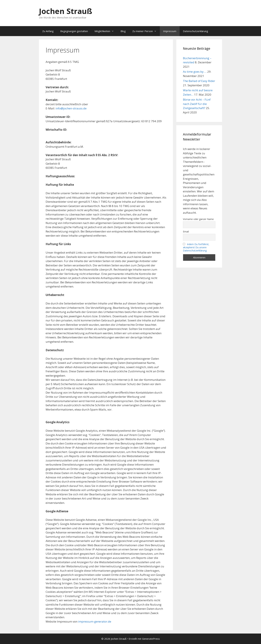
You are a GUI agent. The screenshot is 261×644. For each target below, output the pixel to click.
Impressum (170, 31)
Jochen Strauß (65, 11)
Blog (123, 31)
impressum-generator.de (95, 621)
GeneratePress (151, 639)
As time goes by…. (195, 72)
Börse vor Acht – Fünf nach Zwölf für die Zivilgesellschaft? (197, 104)
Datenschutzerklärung (196, 31)
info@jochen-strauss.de (71, 108)
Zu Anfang (48, 31)
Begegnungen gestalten (74, 31)
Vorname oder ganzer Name (198, 219)
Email (186, 232)
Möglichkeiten (106, 31)
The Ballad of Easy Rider (199, 81)
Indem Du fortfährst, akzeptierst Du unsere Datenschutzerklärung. (196, 247)
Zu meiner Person (146, 31)
